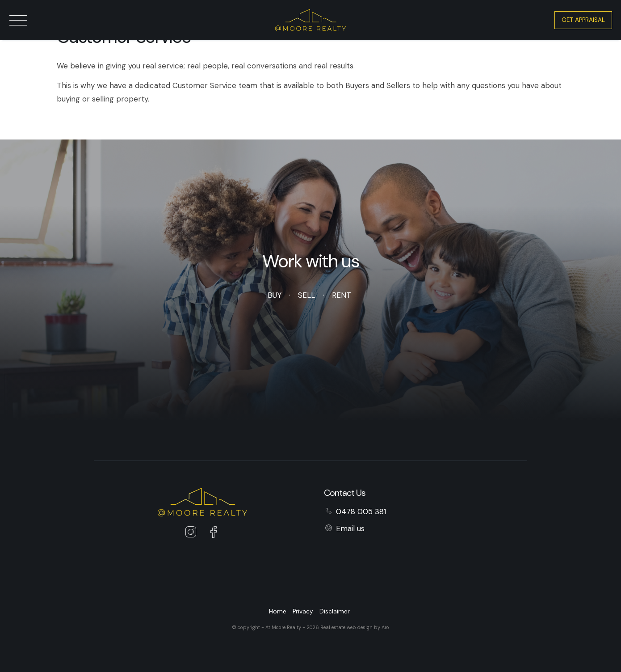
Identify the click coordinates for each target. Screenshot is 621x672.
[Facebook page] (213, 533)
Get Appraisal (583, 20)
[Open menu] (18, 20)
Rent (342, 295)
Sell (306, 295)
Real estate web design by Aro (355, 627)
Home (278, 611)
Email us (350, 528)
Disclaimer (335, 611)
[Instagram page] (193, 533)
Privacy (303, 611)
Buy (274, 295)
